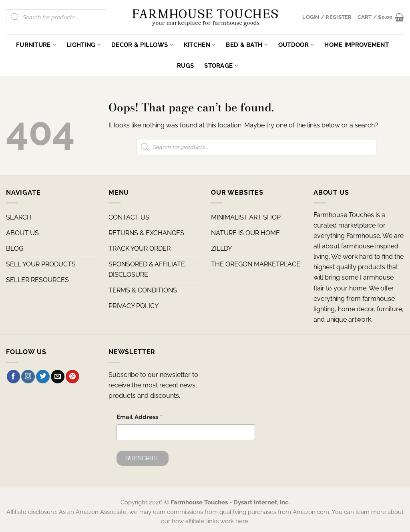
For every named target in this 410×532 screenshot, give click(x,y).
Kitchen (200, 45)
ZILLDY (221, 249)
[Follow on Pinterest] (72, 377)
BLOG (15, 249)
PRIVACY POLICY (134, 306)
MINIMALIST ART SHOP (246, 217)
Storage (221, 65)
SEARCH (19, 217)
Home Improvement (357, 45)
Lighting (84, 45)
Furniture (36, 45)
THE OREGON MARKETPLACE (256, 264)
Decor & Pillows (142, 45)
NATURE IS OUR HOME (245, 233)
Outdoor (296, 45)
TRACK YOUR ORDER (140, 249)
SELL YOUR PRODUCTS (41, 264)
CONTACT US (129, 217)
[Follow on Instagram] (28, 377)
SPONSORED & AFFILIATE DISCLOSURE (147, 269)
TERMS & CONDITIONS (143, 290)
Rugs (185, 65)
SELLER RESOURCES (37, 280)
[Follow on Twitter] (43, 377)
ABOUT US (22, 233)
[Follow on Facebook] (14, 377)
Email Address (140, 418)
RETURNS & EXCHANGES (146, 233)
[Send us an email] (58, 377)
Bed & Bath (247, 45)
